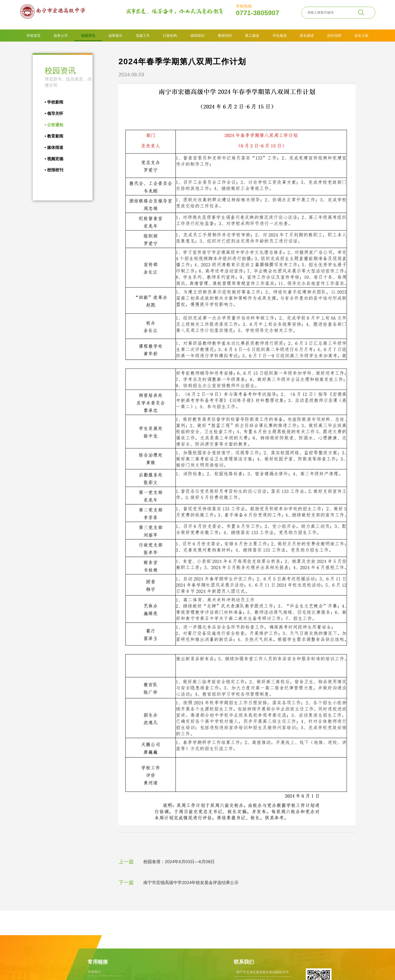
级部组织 (197, 36)
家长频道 (307, 36)
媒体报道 (49, 147)
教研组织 (225, 36)
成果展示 (115, 36)
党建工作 (143, 36)
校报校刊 (49, 170)
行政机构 (170, 36)
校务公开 (61, 36)
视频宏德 (49, 159)
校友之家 (361, 36)
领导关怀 (49, 113)
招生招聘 (334, 36)
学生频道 (280, 36)
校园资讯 (88, 36)
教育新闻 (49, 136)
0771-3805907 (257, 10)
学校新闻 (49, 102)
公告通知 (49, 125)
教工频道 (252, 36)
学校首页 (34, 36)
